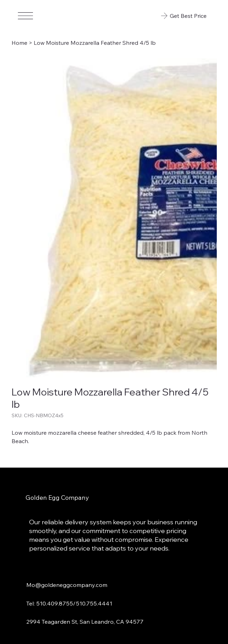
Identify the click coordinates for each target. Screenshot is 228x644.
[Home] (19, 43)
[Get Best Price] (183, 16)
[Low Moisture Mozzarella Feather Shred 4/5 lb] (95, 43)
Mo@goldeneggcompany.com (67, 585)
